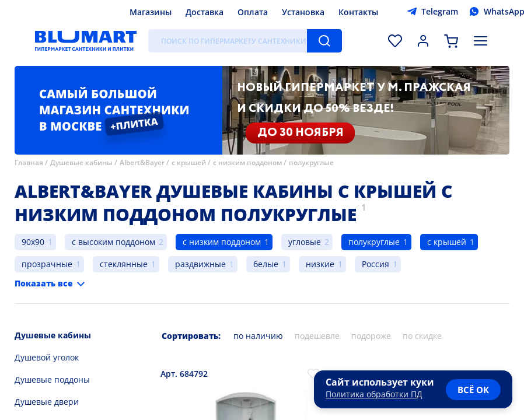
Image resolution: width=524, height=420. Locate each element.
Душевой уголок (47, 357)
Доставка (205, 12)
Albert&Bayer (142, 162)
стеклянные (124, 264)
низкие (320, 264)
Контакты (358, 12)
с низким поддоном (247, 162)
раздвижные (200, 264)
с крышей (189, 162)
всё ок (473, 390)
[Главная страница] (86, 41)
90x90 (33, 242)
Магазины (151, 12)
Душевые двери (47, 402)
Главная (29, 162)
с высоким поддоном (113, 242)
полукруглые (311, 162)
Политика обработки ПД (374, 394)
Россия (375, 264)
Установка (303, 12)
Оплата (253, 12)
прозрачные (47, 264)
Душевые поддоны (52, 379)
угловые (305, 242)
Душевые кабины (81, 162)
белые (266, 264)
